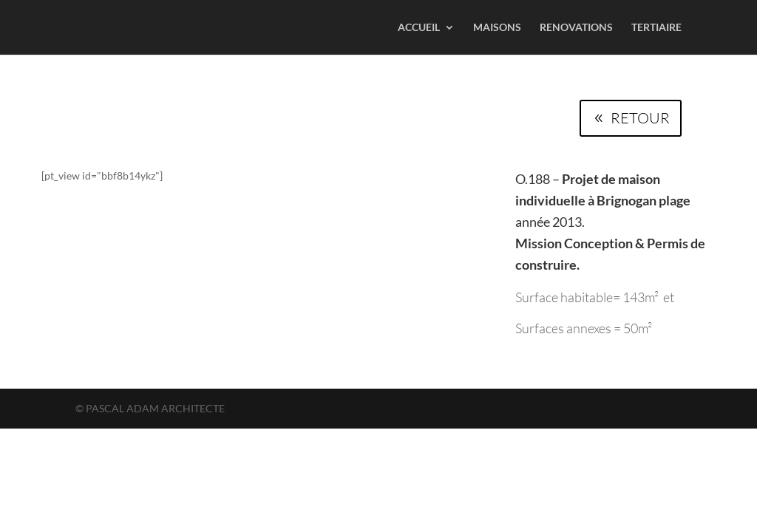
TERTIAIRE (656, 28)
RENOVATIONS (576, 28)
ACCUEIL (419, 28)
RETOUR (640, 118)
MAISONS (497, 28)
